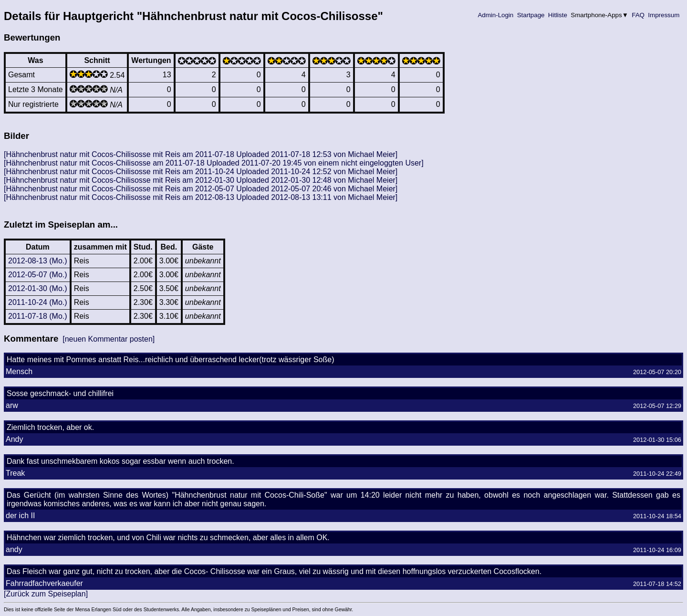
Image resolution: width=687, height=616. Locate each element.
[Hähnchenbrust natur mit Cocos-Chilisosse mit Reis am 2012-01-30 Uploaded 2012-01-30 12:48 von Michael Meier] (201, 180)
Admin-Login (496, 15)
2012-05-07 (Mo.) (38, 275)
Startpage (531, 15)
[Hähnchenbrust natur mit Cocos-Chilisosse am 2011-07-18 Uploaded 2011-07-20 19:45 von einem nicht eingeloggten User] (214, 163)
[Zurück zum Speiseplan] (46, 594)
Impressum (664, 15)
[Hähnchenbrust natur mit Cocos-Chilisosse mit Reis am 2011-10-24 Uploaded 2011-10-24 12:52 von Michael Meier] (201, 172)
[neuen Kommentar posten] (109, 339)
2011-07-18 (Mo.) (38, 316)
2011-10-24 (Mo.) (38, 302)
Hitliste (557, 15)
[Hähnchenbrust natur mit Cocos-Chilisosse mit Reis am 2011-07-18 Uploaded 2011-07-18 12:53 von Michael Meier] (201, 154)
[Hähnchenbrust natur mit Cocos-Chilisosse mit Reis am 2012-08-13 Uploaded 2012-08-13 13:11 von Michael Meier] (201, 197)
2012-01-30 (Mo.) (38, 288)
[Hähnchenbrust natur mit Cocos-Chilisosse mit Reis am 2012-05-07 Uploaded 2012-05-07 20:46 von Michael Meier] (201, 189)
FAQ (638, 15)
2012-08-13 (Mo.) (38, 261)
